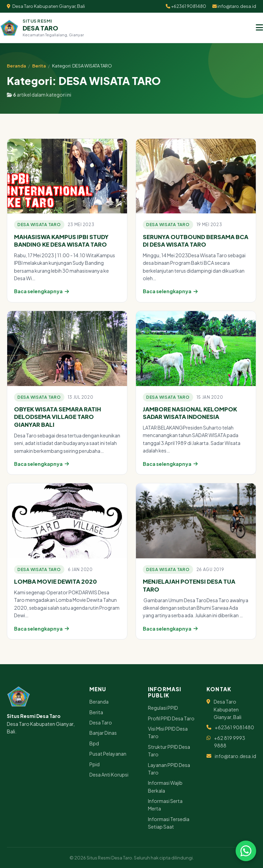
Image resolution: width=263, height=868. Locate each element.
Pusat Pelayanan (108, 754)
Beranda (16, 66)
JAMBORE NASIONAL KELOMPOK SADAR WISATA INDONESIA (190, 413)
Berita (39, 66)
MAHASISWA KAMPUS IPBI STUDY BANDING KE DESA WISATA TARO (61, 241)
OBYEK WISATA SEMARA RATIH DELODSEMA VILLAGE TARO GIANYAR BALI (58, 417)
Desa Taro (101, 722)
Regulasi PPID (163, 708)
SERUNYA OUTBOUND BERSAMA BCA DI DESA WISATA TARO (196, 241)
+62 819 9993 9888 (230, 742)
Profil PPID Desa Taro (171, 718)
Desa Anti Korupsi (109, 774)
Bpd (94, 743)
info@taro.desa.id (234, 6)
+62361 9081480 (186, 6)
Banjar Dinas (103, 733)
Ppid (95, 764)
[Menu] (259, 28)
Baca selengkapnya (41, 291)
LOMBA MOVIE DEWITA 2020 (55, 581)
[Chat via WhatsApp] (246, 851)
